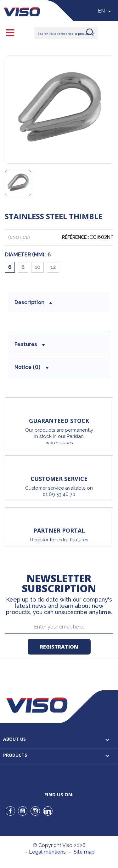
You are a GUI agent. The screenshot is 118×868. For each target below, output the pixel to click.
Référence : (75, 237)
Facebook (10, 811)
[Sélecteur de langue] (106, 11)
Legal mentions (47, 852)
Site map (84, 852)
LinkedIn (48, 811)
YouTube (23, 811)
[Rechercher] (66, 33)
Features (30, 344)
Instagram (35, 811)
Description (33, 302)
